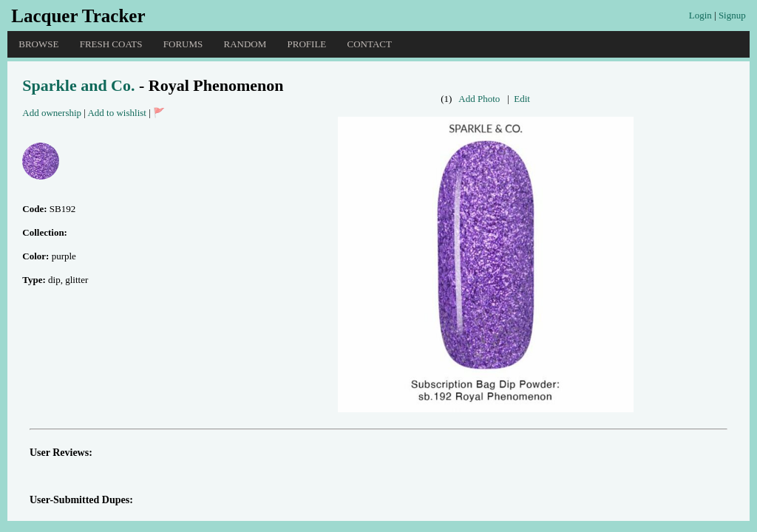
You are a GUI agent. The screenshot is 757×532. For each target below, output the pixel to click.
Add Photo (479, 99)
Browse (38, 44)
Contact (370, 44)
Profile (307, 44)
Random (245, 44)
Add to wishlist (116, 113)
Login (700, 15)
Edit (522, 99)
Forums (183, 44)
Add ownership (52, 113)
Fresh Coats (111, 44)
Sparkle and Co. (78, 85)
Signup (732, 15)
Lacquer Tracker (78, 16)
